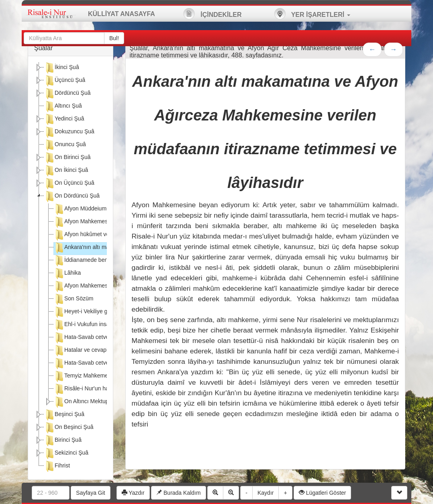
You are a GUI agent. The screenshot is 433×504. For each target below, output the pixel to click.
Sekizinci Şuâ (66, 453)
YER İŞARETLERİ (312, 14)
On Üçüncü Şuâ (69, 184)
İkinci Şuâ (62, 68)
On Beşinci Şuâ (69, 428)
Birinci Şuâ (63, 441)
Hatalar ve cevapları (84, 351)
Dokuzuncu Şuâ (69, 132)
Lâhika (67, 273)
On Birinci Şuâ (67, 158)
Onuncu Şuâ (65, 145)
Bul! (114, 38)
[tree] (70, 268)
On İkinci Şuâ (66, 171)
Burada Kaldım (179, 493)
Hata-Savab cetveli (83, 338)
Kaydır (266, 493)
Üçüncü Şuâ (65, 81)
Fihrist (57, 466)
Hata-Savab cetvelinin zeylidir (96, 363)
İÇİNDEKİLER (212, 14)
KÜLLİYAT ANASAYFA (122, 14)
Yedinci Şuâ (64, 119)
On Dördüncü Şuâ (72, 196)
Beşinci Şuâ (64, 415)
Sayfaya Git (90, 493)
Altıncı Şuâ (63, 106)
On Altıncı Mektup (81, 402)
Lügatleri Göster (323, 493)
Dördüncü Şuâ (67, 94)
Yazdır (133, 493)
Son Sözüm (74, 299)
